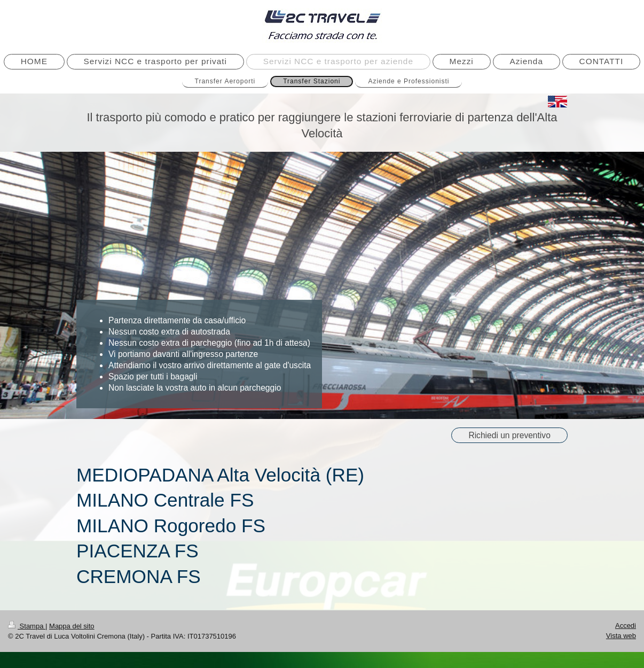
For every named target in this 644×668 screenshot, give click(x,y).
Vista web (621, 636)
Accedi (626, 626)
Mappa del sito (72, 626)
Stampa (27, 626)
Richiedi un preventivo (509, 435)
